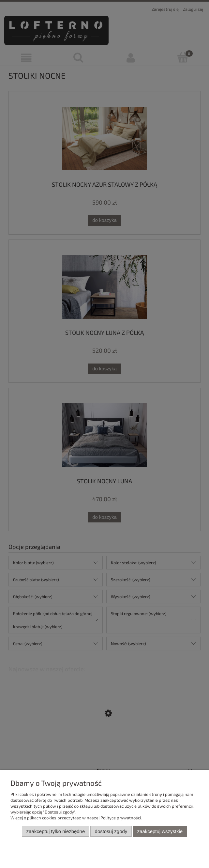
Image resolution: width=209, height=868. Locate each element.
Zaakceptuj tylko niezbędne (56, 831)
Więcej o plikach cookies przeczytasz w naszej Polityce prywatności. (76, 818)
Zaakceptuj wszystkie (160, 831)
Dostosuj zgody (111, 831)
